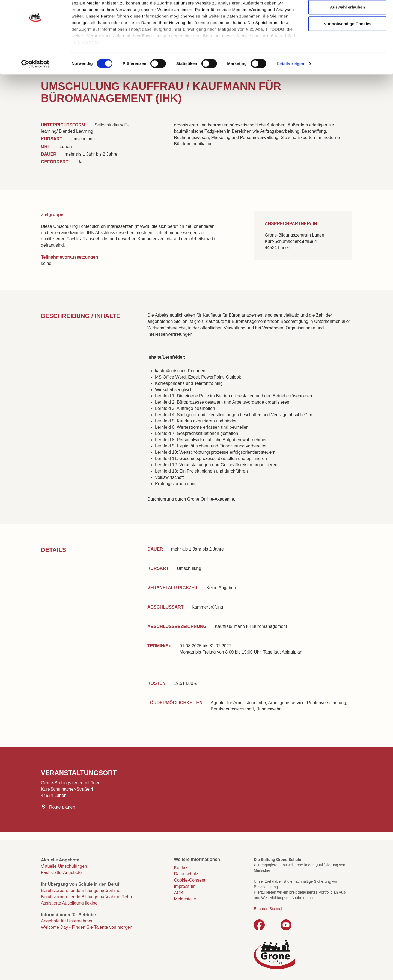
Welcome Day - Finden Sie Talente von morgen (87, 927)
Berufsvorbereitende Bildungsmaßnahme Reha (87, 897)
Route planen (62, 807)
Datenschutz (186, 874)
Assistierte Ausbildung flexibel (70, 903)
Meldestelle (185, 899)
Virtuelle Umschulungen (64, 866)
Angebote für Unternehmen (67, 921)
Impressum (185, 886)
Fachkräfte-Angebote (61, 872)
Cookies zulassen (347, 14)
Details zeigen (290, 87)
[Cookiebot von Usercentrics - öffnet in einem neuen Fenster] (35, 87)
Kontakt (181, 868)
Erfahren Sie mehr (269, 909)
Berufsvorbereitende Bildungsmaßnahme (81, 890)
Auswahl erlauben (347, 30)
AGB (179, 893)
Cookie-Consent (190, 880)
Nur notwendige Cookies (347, 47)
